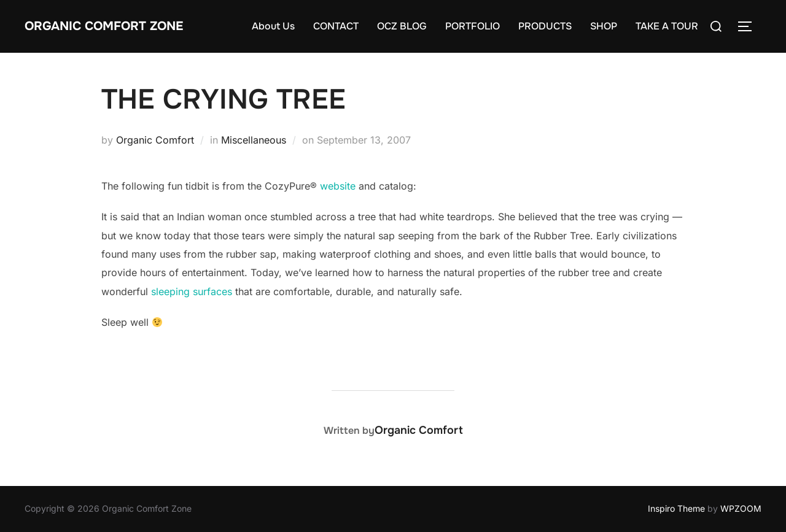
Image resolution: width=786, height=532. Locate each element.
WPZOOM (741, 508)
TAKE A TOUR (667, 26)
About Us (273, 26)
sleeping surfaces (192, 291)
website (338, 186)
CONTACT (336, 26)
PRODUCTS (545, 26)
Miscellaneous (254, 140)
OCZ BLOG (402, 26)
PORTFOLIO (473, 26)
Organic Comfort (155, 140)
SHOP (604, 26)
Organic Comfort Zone (104, 26)
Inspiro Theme (676, 508)
